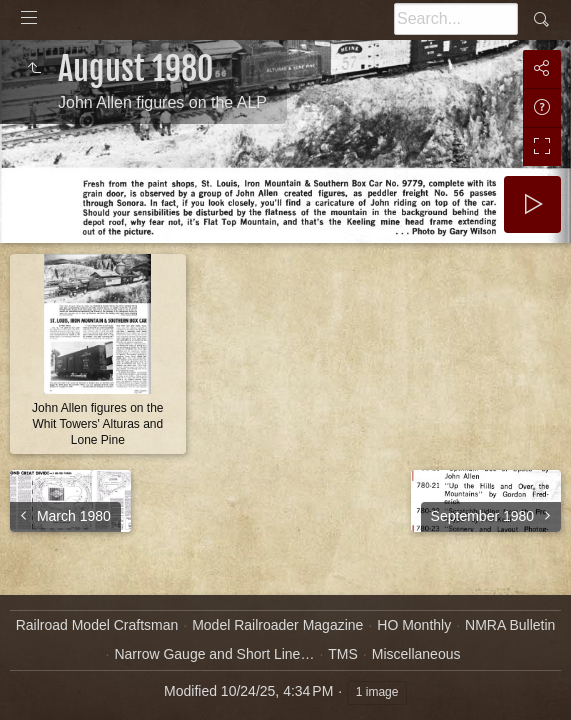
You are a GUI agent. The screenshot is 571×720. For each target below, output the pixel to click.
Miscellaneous (416, 654)
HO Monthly (414, 625)
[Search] (456, 19)
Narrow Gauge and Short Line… (214, 654)
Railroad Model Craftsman (97, 625)
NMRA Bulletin (510, 625)
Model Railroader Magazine (277, 625)
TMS (343, 654)
